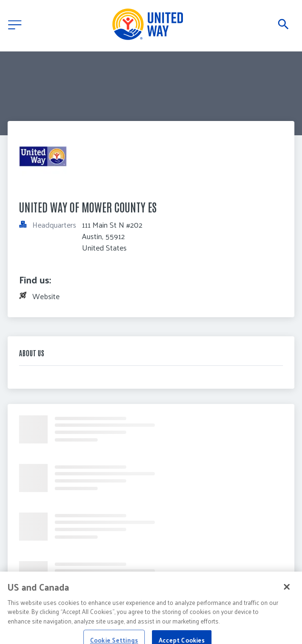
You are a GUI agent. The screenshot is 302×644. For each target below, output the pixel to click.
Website (46, 296)
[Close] (287, 591)
